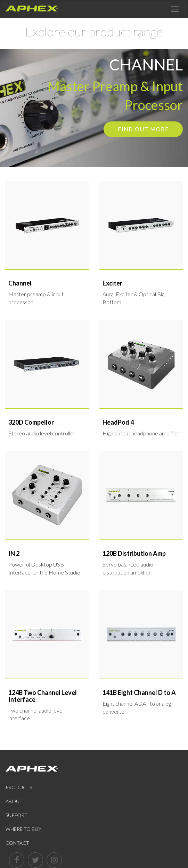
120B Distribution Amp (134, 553)
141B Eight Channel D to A (139, 692)
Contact (17, 843)
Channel (20, 283)
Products (19, 787)
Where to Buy (23, 829)
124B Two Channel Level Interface (43, 696)
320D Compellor (31, 422)
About (14, 801)
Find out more (143, 129)
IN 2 (14, 553)
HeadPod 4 (118, 422)
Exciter (112, 283)
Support (17, 815)
